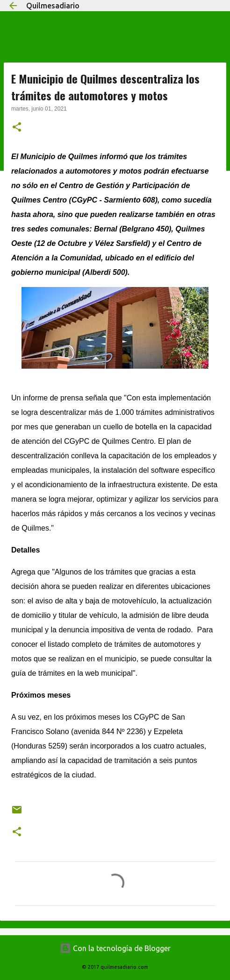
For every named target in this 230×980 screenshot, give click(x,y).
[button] (17, 128)
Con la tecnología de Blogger (115, 948)
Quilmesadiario (53, 6)
